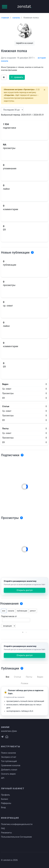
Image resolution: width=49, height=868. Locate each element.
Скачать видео (8, 774)
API (3, 778)
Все (7, 677)
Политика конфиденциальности (17, 824)
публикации (22, 611)
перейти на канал (24, 43)
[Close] (44, 90)
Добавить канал (9, 770)
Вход (3, 807)
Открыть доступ (25, 590)
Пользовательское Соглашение (16, 837)
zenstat (24, 6)
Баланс (5, 799)
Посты (29, 677)
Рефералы (6, 803)
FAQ (3, 828)
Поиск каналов (8, 753)
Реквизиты (6, 833)
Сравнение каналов (11, 765)
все (4, 611)
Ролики (24, 683)
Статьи (17, 677)
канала (11, 611)
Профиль (5, 795)
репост (33, 611)
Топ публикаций (9, 761)
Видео (40, 677)
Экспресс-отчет (9, 757)
